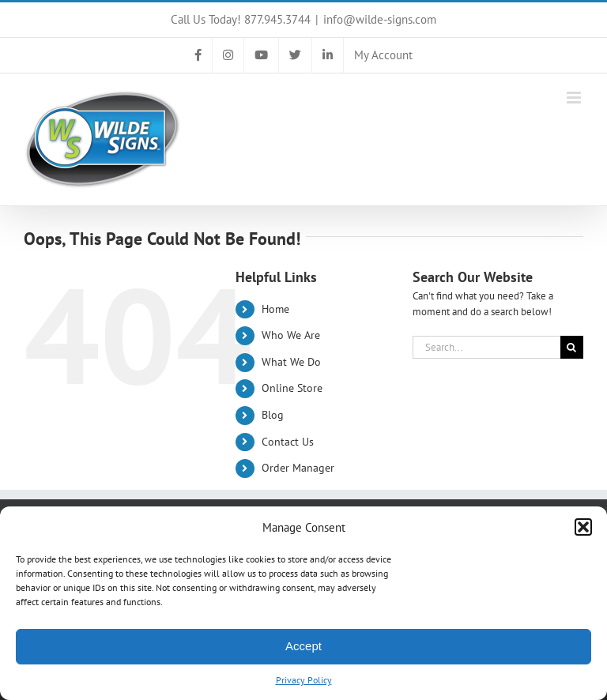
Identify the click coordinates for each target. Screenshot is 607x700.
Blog (273, 415)
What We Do (291, 362)
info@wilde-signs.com (380, 19)
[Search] (572, 347)
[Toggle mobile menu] (575, 98)
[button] (583, 527)
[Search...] (486, 347)
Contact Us (288, 442)
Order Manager (298, 468)
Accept (303, 646)
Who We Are (291, 335)
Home (275, 309)
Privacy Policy (304, 680)
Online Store (292, 388)
